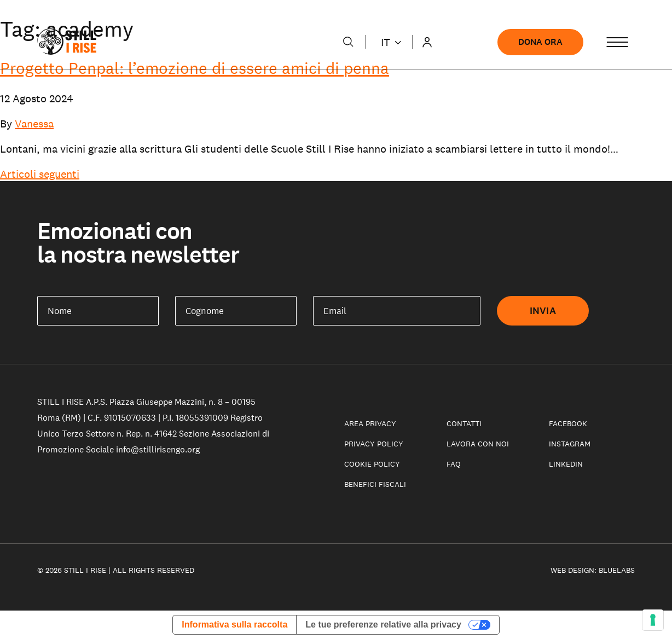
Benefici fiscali (375, 484)
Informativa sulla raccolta (234, 625)
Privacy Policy (374, 444)
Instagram (570, 444)
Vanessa (34, 124)
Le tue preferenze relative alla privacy (383, 625)
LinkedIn (566, 464)
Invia (543, 311)
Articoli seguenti (40, 174)
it (391, 42)
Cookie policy (372, 464)
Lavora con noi (478, 444)
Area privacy (370, 423)
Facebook (568, 423)
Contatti (464, 423)
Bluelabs (617, 570)
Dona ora (540, 42)
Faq (454, 464)
